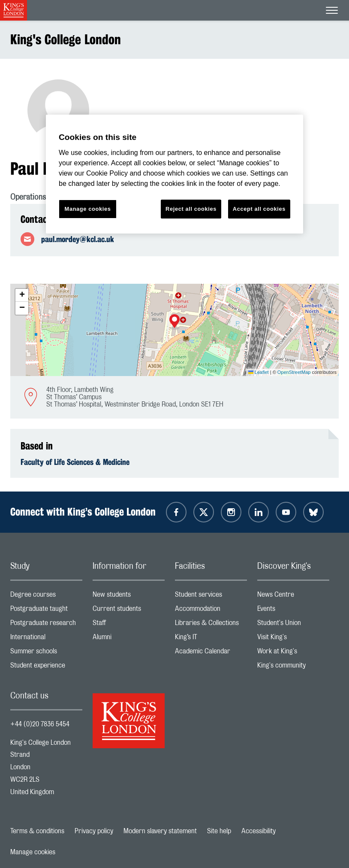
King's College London (66, 39)
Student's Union (293, 625)
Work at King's (293, 653)
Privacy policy (94, 831)
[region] (174, 174)
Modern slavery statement (160, 831)
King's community (293, 667)
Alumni (129, 639)
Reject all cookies (191, 209)
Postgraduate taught (46, 611)
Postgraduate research (46, 625)
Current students (129, 611)
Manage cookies (33, 852)
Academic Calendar (211, 653)
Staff (129, 625)
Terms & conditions (37, 831)
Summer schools (46, 653)
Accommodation (211, 611)
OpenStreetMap (294, 372)
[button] (174, 322)
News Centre (293, 596)
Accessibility (259, 831)
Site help (219, 831)
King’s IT (211, 639)
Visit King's (293, 639)
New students (129, 596)
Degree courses (46, 596)
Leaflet (259, 372)
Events (293, 611)
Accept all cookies (259, 209)
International (46, 639)
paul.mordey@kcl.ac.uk (78, 239)
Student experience (46, 667)
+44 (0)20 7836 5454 (40, 724)
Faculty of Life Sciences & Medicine (75, 462)
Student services (211, 596)
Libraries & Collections (211, 625)
